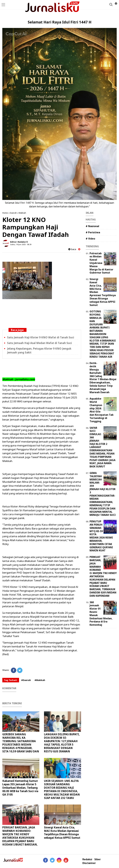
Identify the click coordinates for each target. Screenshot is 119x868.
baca (72, 249)
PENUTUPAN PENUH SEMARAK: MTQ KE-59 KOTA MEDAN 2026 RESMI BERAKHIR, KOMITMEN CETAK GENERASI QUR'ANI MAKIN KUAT (101, 536)
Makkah (22, 213)
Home (5, 213)
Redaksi (87, 859)
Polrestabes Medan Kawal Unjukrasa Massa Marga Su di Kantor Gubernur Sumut (101, 263)
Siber (98, 859)
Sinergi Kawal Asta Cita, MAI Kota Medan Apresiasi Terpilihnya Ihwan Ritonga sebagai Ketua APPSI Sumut (62, 833)
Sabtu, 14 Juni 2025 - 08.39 (21, 244)
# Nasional (92, 226)
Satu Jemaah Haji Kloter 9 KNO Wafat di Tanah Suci (41, 337)
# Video (90, 239)
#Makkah (40, 680)
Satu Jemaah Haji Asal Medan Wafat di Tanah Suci (40, 343)
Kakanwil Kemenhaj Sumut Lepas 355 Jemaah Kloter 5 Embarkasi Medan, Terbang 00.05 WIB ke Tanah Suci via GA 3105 (20, 788)
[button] (116, 2)
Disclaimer (89, 863)
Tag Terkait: (11, 680)
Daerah (13, 213)
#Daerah (26, 680)
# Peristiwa (93, 232)
